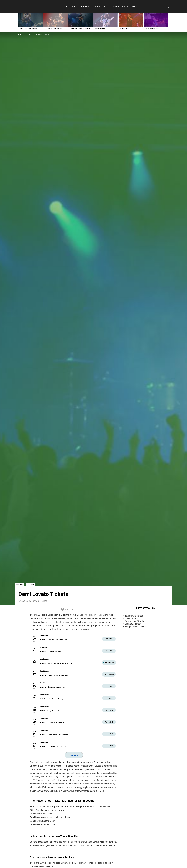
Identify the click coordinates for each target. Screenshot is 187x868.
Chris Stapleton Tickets (28, 26)
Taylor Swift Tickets (152, 26)
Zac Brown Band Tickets (53, 26)
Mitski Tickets (100, 26)
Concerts (100, 6)
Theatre (113, 6)
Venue (135, 5)
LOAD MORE (74, 753)
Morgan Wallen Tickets (135, 624)
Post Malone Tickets (134, 619)
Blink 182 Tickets (133, 621)
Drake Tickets (125, 26)
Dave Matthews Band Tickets (80, 26)
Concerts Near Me (81, 6)
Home (66, 5)
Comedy (125, 5)
